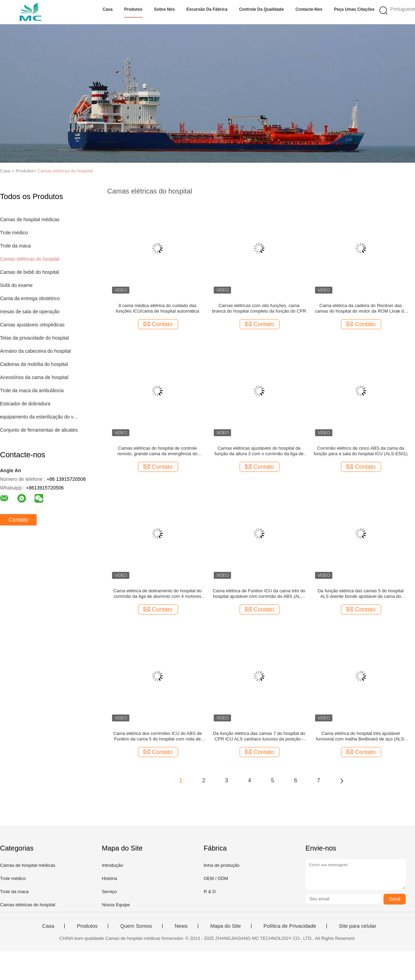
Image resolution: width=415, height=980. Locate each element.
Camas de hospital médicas (30, 219)
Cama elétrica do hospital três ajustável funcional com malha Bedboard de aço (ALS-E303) (361, 736)
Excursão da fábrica (207, 9)
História (109, 878)
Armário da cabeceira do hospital (35, 351)
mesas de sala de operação (30, 312)
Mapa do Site (225, 926)
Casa (108, 9)
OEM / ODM (216, 878)
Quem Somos (136, 926)
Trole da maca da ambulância (32, 390)
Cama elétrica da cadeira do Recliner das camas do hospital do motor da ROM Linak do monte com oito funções (361, 308)
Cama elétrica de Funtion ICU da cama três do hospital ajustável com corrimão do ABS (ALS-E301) (259, 594)
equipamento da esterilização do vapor (39, 417)
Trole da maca (15, 246)
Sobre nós (164, 9)
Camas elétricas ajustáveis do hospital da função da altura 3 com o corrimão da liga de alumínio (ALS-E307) (259, 451)
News (181, 926)
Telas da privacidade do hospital (34, 338)
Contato (18, 520)
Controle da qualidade (261, 9)
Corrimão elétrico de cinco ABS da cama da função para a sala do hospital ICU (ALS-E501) (361, 451)
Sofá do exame (16, 285)
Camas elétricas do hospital (65, 171)
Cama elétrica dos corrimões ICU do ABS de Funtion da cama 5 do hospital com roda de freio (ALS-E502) (158, 736)
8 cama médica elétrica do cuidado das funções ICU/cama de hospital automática (158, 308)
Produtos (133, 9)
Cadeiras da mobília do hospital (34, 364)
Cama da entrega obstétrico (30, 298)
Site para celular (358, 926)
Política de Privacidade (290, 926)
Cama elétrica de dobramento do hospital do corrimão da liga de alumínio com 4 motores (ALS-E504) (157, 594)
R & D (210, 892)
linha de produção (222, 865)
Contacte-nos (309, 9)
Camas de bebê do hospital (29, 272)
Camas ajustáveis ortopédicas (32, 325)
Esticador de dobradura (25, 404)
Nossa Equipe (116, 905)
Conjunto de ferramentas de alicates (39, 430)
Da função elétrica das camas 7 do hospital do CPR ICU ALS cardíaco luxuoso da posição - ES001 (259, 736)
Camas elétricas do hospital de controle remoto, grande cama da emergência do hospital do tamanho (158, 451)
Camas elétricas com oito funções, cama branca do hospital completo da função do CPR (259, 308)
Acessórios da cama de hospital (34, 377)
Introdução (112, 865)
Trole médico (14, 233)
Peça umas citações (354, 9)
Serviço (109, 892)
